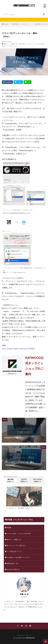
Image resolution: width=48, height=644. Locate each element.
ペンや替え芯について (14, 551)
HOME (6, 24)
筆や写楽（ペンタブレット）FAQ (30, 44)
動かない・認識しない (11, 44)
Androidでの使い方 (13, 569)
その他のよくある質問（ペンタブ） (19, 557)
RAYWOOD (30, 638)
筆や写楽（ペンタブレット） (22, 24)
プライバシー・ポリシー (24, 635)
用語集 (9, 528)
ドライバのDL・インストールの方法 (19, 534)
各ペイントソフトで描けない (16, 545)
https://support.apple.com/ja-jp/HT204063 (18, 349)
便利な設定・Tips (13, 563)
